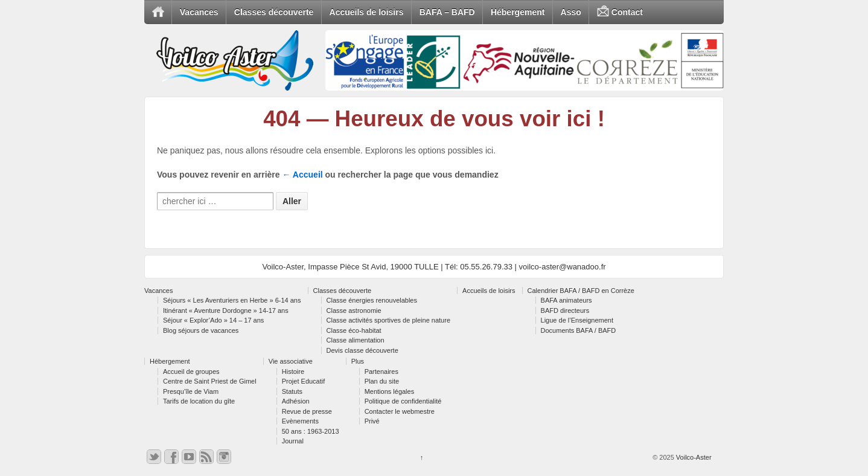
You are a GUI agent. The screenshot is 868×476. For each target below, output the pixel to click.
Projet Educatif (304, 381)
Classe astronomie (354, 310)
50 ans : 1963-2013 (311, 431)
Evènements (300, 421)
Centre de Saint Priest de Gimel (210, 381)
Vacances (199, 12)
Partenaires (381, 371)
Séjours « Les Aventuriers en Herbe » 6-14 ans (232, 300)
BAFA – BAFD (447, 12)
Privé (372, 421)
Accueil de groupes (191, 371)
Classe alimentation (356, 340)
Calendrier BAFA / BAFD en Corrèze (581, 291)
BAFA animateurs (566, 300)
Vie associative (291, 361)
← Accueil (303, 175)
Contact (620, 13)
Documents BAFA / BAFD (579, 330)
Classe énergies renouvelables (372, 300)
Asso (571, 12)
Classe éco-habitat (354, 330)
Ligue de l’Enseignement (577, 320)
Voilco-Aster (693, 457)
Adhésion (296, 401)
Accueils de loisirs (367, 12)
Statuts (292, 391)
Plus (358, 361)
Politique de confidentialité (403, 401)
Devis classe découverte (362, 350)
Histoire (293, 371)
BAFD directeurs (565, 310)
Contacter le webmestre (400, 411)
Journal (293, 441)
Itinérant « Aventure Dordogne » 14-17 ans (226, 310)
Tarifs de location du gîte (199, 401)
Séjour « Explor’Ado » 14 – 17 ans (213, 320)
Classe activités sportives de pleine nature (388, 320)
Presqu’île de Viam (191, 391)
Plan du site (382, 381)
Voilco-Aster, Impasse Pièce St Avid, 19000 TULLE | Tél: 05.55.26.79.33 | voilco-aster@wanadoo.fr (434, 267)
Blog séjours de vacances (201, 330)
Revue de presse (307, 411)
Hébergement (518, 12)
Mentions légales (390, 391)
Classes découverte (274, 12)
